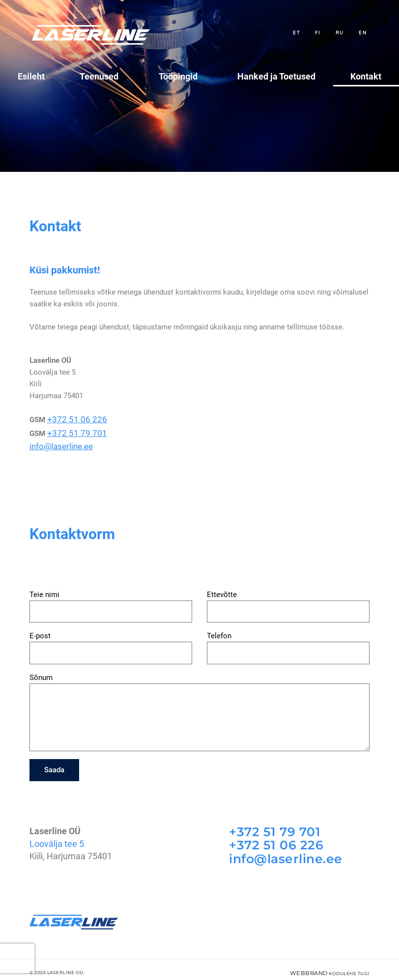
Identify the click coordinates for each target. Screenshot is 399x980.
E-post (40, 631)
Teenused (101, 76)
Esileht (31, 76)
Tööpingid (181, 76)
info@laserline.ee (58, 443)
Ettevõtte (222, 590)
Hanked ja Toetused (276, 76)
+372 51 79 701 (72, 431)
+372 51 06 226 (72, 419)
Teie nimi (44, 590)
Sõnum (41, 673)
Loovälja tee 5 (57, 838)
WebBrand (313, 966)
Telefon (219, 631)
